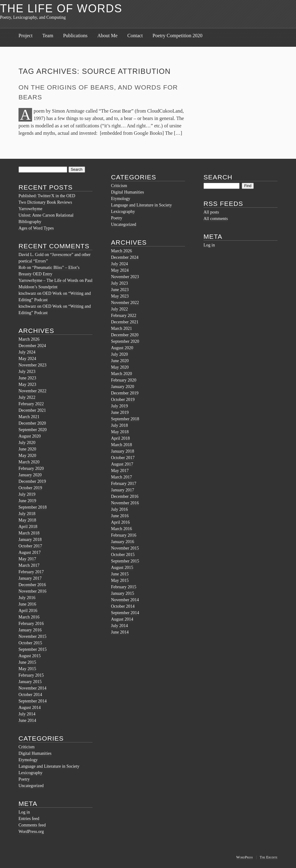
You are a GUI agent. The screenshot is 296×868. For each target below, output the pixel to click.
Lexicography (31, 773)
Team (48, 36)
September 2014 (33, 701)
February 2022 (31, 404)
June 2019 (27, 501)
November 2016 (33, 591)
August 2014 (30, 708)
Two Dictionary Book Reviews (45, 202)
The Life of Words (61, 8)
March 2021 (29, 417)
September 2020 (33, 430)
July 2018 (27, 514)
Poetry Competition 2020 (178, 36)
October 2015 (30, 643)
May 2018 (27, 520)
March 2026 (29, 339)
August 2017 (30, 552)
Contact (135, 36)
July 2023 (27, 372)
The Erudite (269, 857)
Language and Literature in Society (49, 766)
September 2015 (33, 649)
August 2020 (30, 436)
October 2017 (30, 546)
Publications (75, 36)
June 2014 (27, 720)
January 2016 (30, 630)
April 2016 (28, 611)
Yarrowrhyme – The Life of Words (48, 280)
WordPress (245, 857)
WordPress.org (31, 832)
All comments (216, 219)
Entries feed (29, 819)
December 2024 (32, 346)
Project (25, 36)
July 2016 (27, 598)
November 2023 (33, 365)
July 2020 (27, 443)
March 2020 (29, 462)
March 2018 (29, 533)
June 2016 (27, 604)
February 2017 (31, 572)
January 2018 (30, 540)
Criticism (27, 747)
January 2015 (30, 682)
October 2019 (30, 488)
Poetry (24, 779)
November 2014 (33, 688)
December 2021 (32, 410)
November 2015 (33, 636)
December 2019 (32, 481)
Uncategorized (31, 786)
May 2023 (27, 384)
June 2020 (27, 449)
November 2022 (33, 391)
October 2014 (30, 695)
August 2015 (30, 656)
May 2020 (27, 456)
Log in (24, 812)
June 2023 (27, 378)
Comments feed (32, 825)
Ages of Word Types (36, 228)
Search (218, 177)
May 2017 (27, 559)
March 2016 (29, 617)
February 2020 (31, 468)
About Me (107, 36)
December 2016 (32, 585)
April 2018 (28, 527)
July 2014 (27, 714)
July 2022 (27, 397)
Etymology (28, 760)
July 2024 (27, 352)
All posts (211, 212)
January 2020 (30, 475)
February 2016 (31, 624)
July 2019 (27, 494)
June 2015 (27, 662)
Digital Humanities (35, 753)
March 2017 (29, 565)
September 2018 (33, 507)
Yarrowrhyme (30, 209)
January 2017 (30, 578)
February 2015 (31, 675)
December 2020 (32, 423)
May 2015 (27, 669)
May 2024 (27, 359)
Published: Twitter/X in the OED (47, 196)
